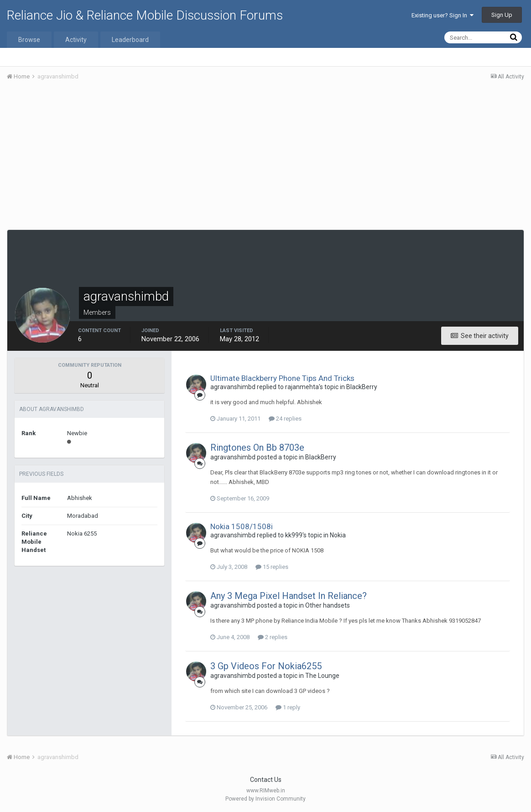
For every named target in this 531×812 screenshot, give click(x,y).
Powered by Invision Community (265, 799)
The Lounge (322, 676)
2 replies (273, 637)
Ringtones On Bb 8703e (257, 448)
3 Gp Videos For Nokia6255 (266, 666)
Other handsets (328, 605)
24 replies (285, 419)
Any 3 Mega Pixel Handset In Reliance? (289, 596)
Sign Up (502, 15)
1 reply (288, 707)
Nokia (338, 535)
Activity (76, 40)
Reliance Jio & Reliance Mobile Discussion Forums (145, 15)
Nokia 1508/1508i (242, 526)
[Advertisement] (265, 156)
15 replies (272, 567)
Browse (29, 40)
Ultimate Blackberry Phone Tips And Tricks (282, 378)
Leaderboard (130, 40)
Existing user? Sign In (442, 15)
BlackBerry (362, 387)
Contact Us (266, 780)
